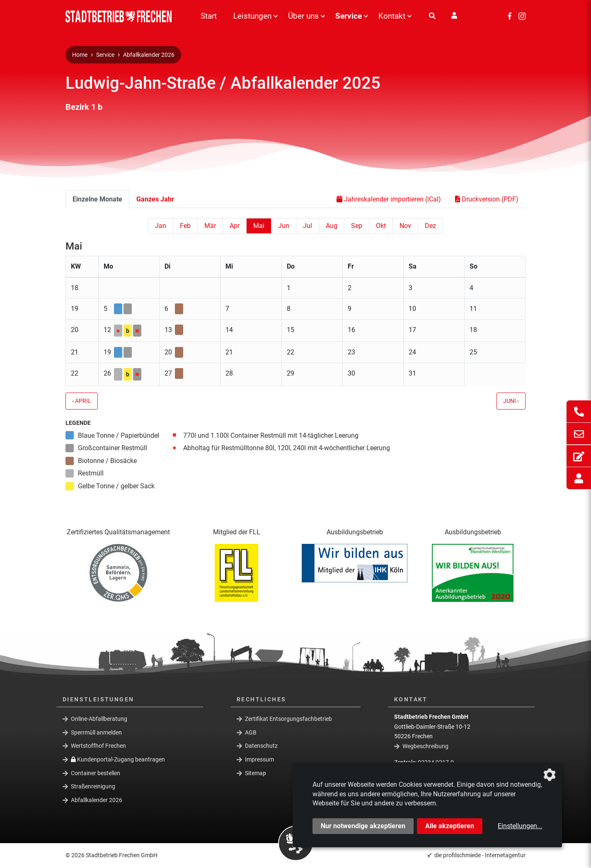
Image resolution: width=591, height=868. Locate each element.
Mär (210, 226)
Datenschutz (261, 746)
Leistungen (252, 16)
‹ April (82, 401)
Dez (430, 226)
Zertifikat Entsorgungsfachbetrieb (288, 719)
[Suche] (432, 16)
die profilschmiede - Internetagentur (480, 855)
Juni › (511, 401)
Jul (308, 226)
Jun (284, 226)
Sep (357, 226)
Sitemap (256, 773)
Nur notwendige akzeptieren (363, 826)
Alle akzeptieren (450, 826)
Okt (381, 226)
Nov (405, 226)
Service (349, 16)
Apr (235, 226)
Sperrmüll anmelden (96, 732)
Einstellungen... (520, 826)
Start (209, 16)
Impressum (259, 759)
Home (80, 55)
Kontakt (392, 16)
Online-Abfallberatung (99, 719)
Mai (259, 226)
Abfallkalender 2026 (149, 55)
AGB (251, 732)
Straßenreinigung (93, 786)
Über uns (303, 16)
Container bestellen (96, 773)
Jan (161, 226)
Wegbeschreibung (425, 746)
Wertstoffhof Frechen (98, 746)
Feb (185, 226)
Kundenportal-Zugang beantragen (118, 759)
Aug (332, 226)
